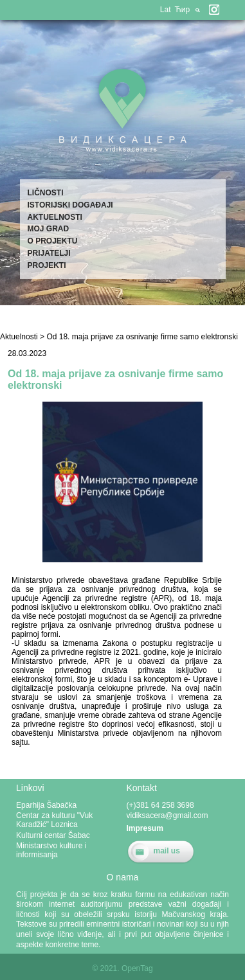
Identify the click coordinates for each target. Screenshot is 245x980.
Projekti (47, 265)
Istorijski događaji (70, 205)
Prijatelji (49, 253)
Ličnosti (46, 193)
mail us (167, 851)
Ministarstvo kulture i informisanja (51, 850)
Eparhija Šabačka (46, 805)
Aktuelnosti (55, 217)
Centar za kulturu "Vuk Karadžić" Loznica (54, 820)
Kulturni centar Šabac (53, 835)
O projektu (53, 241)
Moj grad (49, 229)
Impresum (145, 828)
